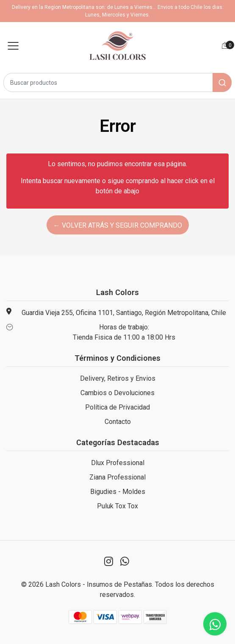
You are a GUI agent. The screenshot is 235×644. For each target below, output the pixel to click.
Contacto (118, 422)
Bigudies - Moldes (118, 492)
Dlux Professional (118, 463)
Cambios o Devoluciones (117, 393)
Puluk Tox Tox (117, 506)
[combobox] (117, 82)
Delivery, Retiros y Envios (118, 378)
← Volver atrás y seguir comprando (118, 225)
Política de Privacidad (117, 407)
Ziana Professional (117, 477)
